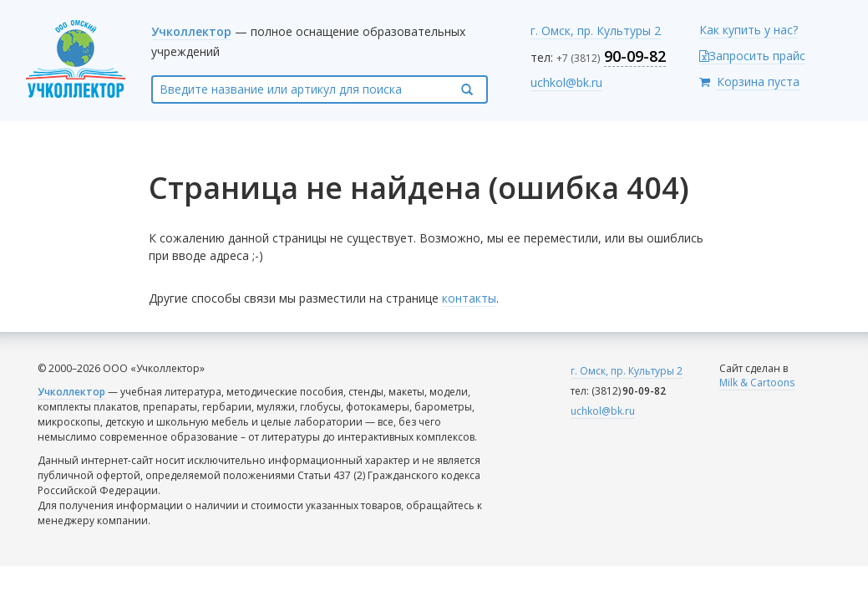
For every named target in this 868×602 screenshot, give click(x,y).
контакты (469, 298)
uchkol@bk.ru (566, 82)
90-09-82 (635, 56)
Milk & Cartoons (757, 383)
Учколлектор (191, 31)
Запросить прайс (752, 56)
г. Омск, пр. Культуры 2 (596, 31)
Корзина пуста (758, 82)
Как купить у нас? (749, 30)
